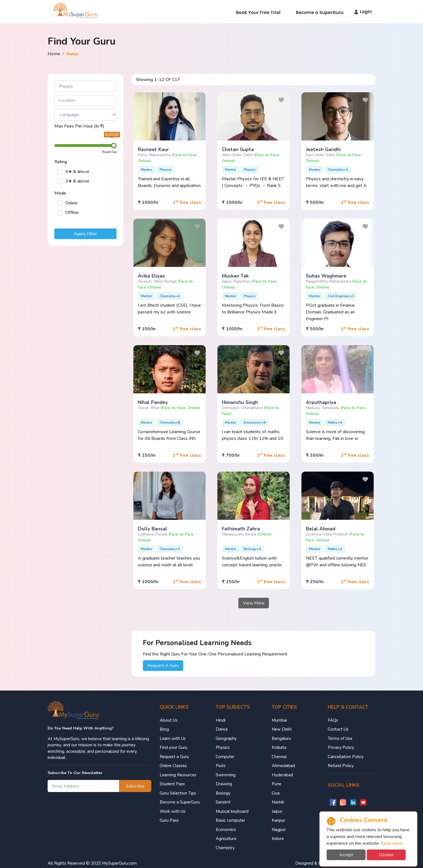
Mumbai (279, 720)
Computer (225, 757)
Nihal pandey (153, 402)
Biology (223, 793)
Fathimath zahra (241, 529)
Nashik (278, 802)
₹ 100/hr (147, 329)
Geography (226, 738)
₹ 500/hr (315, 202)
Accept (346, 855)
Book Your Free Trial (258, 12)
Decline (386, 855)
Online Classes (173, 766)
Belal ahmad (321, 529)
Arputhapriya (321, 402)
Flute (221, 766)
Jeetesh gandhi (323, 150)
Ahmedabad (283, 766)
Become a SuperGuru (320, 12)
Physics (223, 747)
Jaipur (277, 811)
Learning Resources (178, 775)
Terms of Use (340, 738)
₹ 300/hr (315, 455)
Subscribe (135, 786)
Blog (164, 729)
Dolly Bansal (153, 529)
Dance (222, 729)
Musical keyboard (232, 811)
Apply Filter (85, 234)
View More (254, 603)
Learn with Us (173, 738)
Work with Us (173, 811)
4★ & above (77, 172)
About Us (169, 720)
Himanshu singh (240, 402)
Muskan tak (235, 276)
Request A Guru (163, 666)
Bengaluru (281, 738)
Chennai (279, 757)
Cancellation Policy (346, 757)
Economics (226, 830)
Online (71, 203)
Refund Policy (341, 766)
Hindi (221, 720)
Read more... (393, 843)
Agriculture (226, 839)
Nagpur (279, 830)
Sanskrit (223, 802)
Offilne (72, 213)
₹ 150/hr (147, 455)
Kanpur (278, 820)
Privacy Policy (341, 747)
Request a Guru (174, 757)
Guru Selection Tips (178, 793)
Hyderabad (282, 775)
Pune (276, 784)
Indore (278, 839)
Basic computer (230, 820)
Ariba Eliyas (151, 276)
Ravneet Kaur (153, 150)
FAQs (333, 720)
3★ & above (77, 181)
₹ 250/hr (315, 582)
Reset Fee (109, 152)
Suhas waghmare (326, 276)
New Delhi (282, 729)
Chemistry (225, 848)
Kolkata (279, 747)
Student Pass (172, 784)
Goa (276, 793)
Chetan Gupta (238, 150)
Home (54, 54)
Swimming (226, 775)
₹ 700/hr (231, 455)
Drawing (224, 784)
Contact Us (338, 729)
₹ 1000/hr (148, 202)
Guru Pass (169, 820)
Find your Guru (174, 747)
